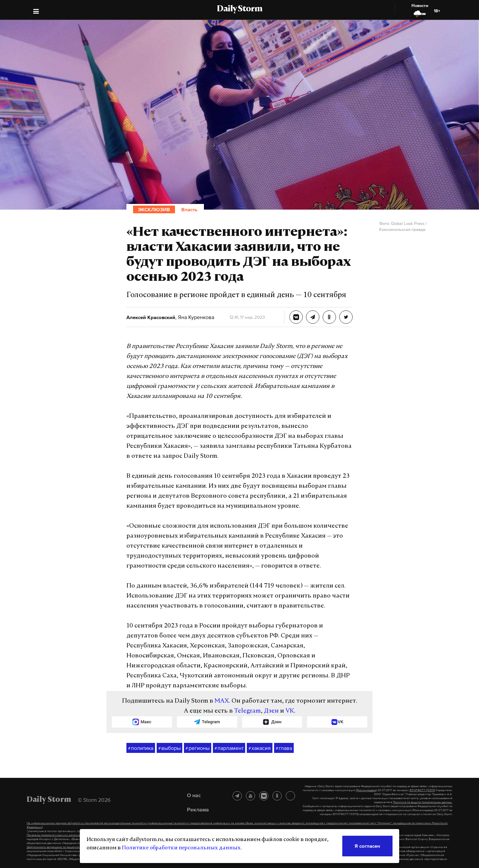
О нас (194, 795)
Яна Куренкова (195, 317)
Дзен (271, 711)
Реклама (198, 809)
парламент (229, 748)
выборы (169, 748)
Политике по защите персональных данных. (423, 802)
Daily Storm (239, 9)
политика (141, 748)
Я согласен (367, 846)
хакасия (260, 748)
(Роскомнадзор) (366, 790)
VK (290, 711)
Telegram (247, 711)
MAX (222, 701)
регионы (198, 748)
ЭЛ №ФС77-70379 (422, 790)
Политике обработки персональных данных (181, 848)
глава (284, 748)
